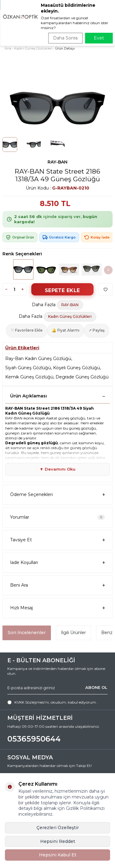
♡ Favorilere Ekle (27, 330)
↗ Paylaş (97, 330)
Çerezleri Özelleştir (58, 828)
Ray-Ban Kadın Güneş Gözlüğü (38, 359)
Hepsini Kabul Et (58, 855)
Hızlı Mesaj (57, 608)
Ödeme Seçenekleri (57, 495)
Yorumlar (57, 517)
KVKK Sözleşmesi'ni (32, 702)
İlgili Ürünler (73, 633)
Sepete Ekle (62, 290)
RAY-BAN (57, 162)
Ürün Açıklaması (57, 396)
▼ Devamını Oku (57, 469)
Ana (8, 48)
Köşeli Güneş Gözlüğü (77, 368)
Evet (99, 38)
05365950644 (34, 739)
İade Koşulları (57, 563)
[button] (108, 270)
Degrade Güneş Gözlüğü (82, 377)
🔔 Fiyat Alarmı (66, 330)
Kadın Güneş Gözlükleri (33, 48)
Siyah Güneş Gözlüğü (28, 368)
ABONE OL (96, 687)
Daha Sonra (65, 38)
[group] (57, 108)
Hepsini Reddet (58, 841)
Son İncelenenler (27, 633)
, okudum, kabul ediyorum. (52, 702)
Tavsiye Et (57, 540)
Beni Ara (57, 585)
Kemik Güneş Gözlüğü (29, 377)
